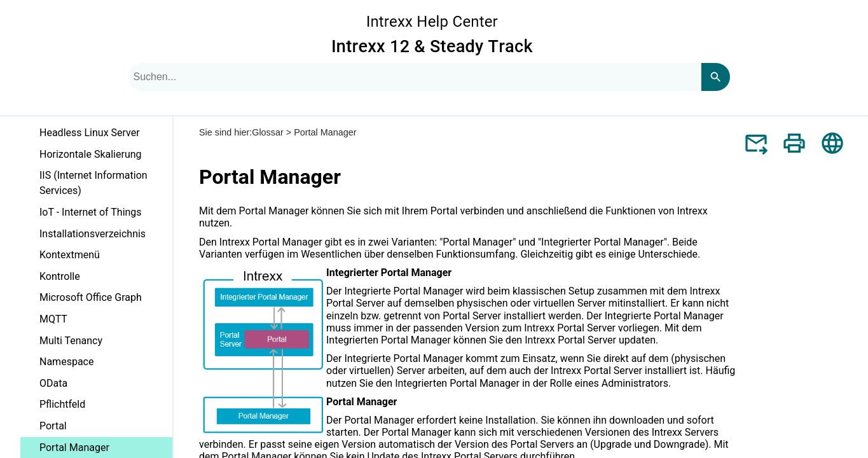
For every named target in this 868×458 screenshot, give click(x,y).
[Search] (715, 77)
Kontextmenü (70, 255)
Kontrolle (60, 276)
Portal (53, 426)
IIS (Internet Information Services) (93, 183)
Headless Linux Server (90, 133)
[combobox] (415, 77)
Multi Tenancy (71, 341)
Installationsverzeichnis (93, 234)
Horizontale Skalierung (91, 154)
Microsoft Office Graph (91, 297)
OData (53, 383)
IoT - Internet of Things (91, 212)
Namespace (66, 362)
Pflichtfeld (62, 404)
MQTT (53, 319)
